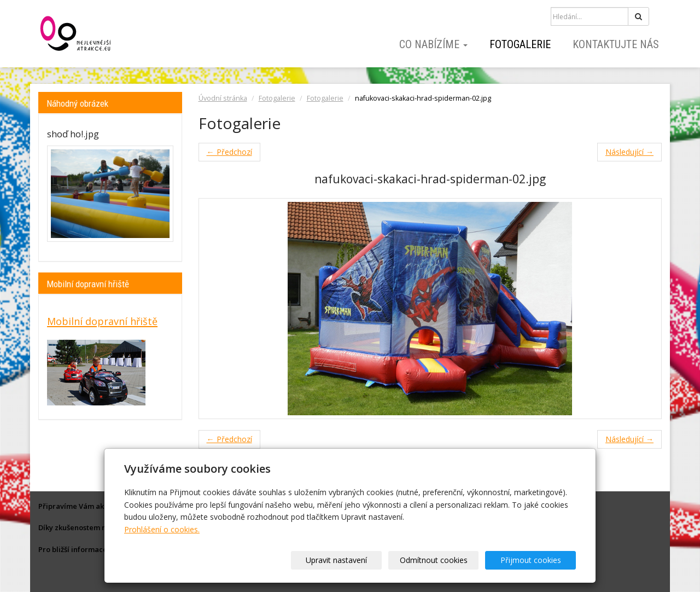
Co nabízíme (433, 44)
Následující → (629, 152)
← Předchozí (229, 152)
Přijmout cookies (534, 560)
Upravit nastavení (354, 560)
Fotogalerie (520, 44)
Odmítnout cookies (444, 560)
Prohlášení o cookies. (162, 529)
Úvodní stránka (223, 98)
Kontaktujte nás (616, 44)
